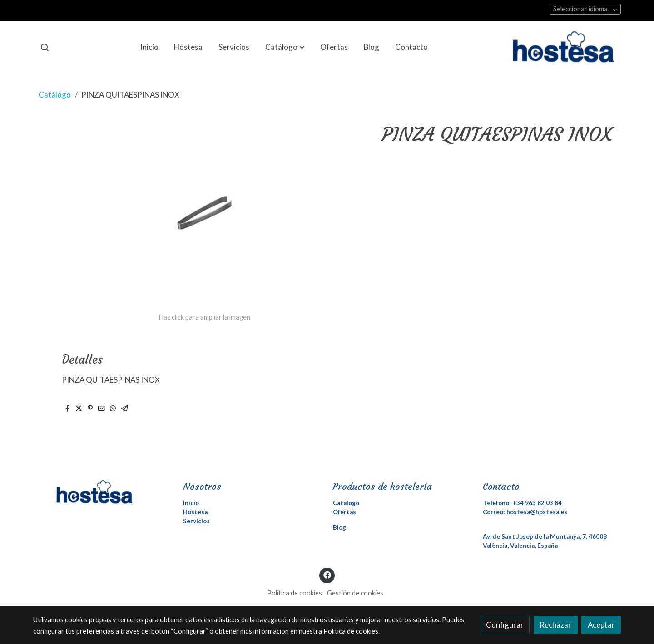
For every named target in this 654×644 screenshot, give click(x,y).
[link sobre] (102, 492)
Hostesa (195, 512)
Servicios (196, 521)
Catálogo (55, 95)
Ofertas (344, 512)
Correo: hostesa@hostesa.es (525, 512)
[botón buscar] (45, 47)
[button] (285, 47)
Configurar (505, 625)
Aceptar (601, 625)
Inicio (191, 503)
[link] (566, 47)
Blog (339, 527)
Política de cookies (295, 593)
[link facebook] (327, 574)
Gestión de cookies (355, 593)
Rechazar (555, 625)
